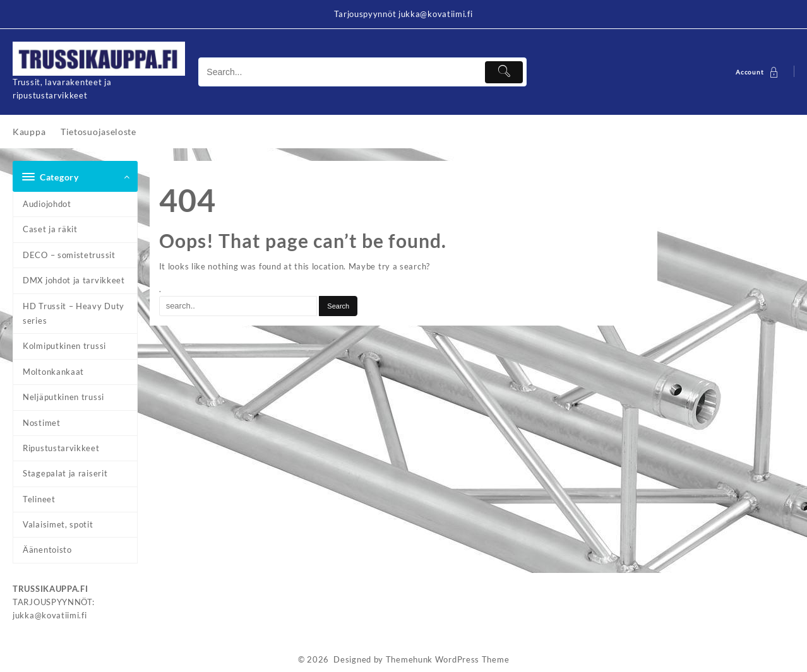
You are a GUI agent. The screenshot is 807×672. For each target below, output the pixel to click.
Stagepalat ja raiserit (65, 473)
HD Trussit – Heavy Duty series (74, 313)
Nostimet (42, 423)
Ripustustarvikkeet (61, 448)
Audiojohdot (47, 204)
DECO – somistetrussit (69, 255)
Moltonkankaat (53, 372)
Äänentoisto (47, 550)
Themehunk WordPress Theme (448, 659)
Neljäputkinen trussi (63, 397)
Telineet (39, 499)
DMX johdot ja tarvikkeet (74, 280)
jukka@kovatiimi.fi (50, 615)
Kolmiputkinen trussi (64, 346)
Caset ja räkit (50, 229)
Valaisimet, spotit (58, 524)
